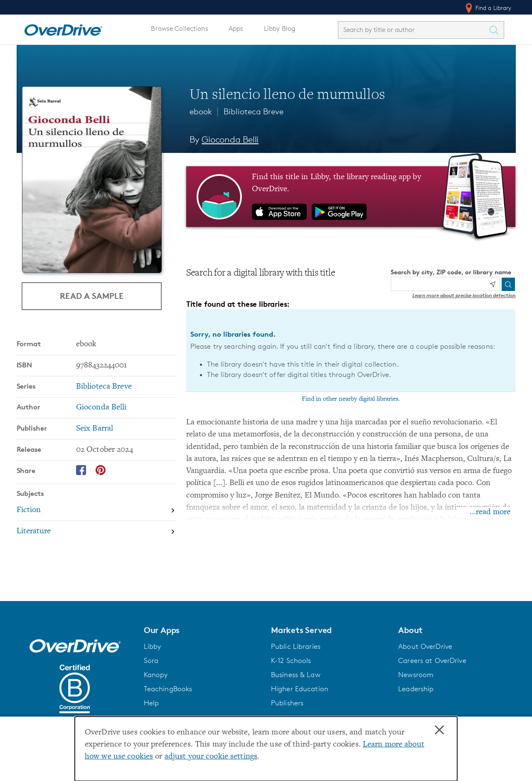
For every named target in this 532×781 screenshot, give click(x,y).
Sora (151, 660)
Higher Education (300, 689)
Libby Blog (280, 28)
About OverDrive (425, 646)
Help (151, 703)
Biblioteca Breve (254, 111)
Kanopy (156, 675)
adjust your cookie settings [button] (211, 757)
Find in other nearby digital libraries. (351, 399)
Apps (236, 28)
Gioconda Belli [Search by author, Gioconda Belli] (230, 139)
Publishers (287, 703)
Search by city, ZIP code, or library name (451, 272)
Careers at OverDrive (432, 660)
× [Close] (439, 730)
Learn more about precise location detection (464, 295)
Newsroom (416, 675)
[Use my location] (493, 284)
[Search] (508, 284)
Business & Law (296, 675)
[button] (202, 630)
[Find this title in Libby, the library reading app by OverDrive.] (351, 197)
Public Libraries (296, 646)
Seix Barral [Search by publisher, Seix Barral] (95, 429)
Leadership (416, 689)
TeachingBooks (168, 689)
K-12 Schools (291, 660)
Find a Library (488, 8)
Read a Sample (92, 296)
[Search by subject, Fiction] (96, 511)
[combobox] (414, 30)
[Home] (63, 28)
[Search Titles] (496, 30)
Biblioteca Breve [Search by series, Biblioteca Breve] (104, 387)
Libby (153, 646)
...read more (490, 512)
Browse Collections (179, 28)
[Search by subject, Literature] (96, 531)
